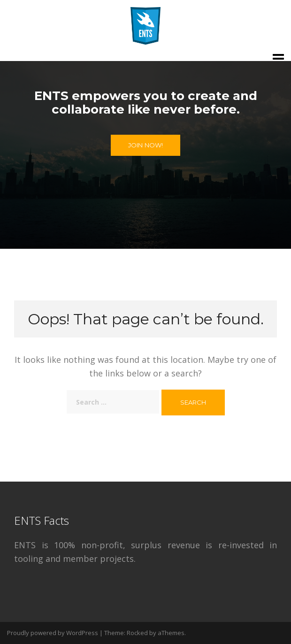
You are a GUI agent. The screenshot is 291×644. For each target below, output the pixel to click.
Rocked (137, 633)
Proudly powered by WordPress (53, 633)
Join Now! (146, 145)
